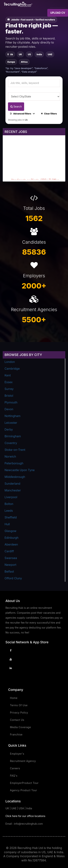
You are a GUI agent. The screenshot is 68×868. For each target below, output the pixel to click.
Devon (9, 409)
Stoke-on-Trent (15, 450)
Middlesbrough (15, 477)
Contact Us (17, 720)
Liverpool (11, 497)
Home (14, 698)
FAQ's (14, 776)
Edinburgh (12, 538)
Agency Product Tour (23, 790)
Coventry (11, 443)
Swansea (11, 558)
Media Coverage (20, 727)
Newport (10, 565)
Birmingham (13, 436)
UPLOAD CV (58, 13)
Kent (8, 375)
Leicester (11, 423)
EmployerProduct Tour (24, 783)
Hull (7, 524)
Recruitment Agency (23, 761)
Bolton (9, 504)
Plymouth (11, 402)
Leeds (9, 511)
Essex (9, 382)
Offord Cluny (13, 578)
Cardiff (9, 551)
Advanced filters (22, 114)
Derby (9, 429)
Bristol (9, 396)
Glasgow (10, 531)
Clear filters (49, 114)
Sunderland (12, 484)
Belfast (9, 571)
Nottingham (13, 416)
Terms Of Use (19, 705)
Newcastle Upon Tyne (20, 470)
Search (16, 106)
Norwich (10, 456)
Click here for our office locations (25, 816)
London (10, 362)
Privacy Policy (19, 713)
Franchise (16, 734)
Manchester (13, 490)
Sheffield (11, 517)
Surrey (9, 389)
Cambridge (12, 369)
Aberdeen (11, 544)
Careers (15, 768)
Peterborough (14, 463)
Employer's (17, 754)
